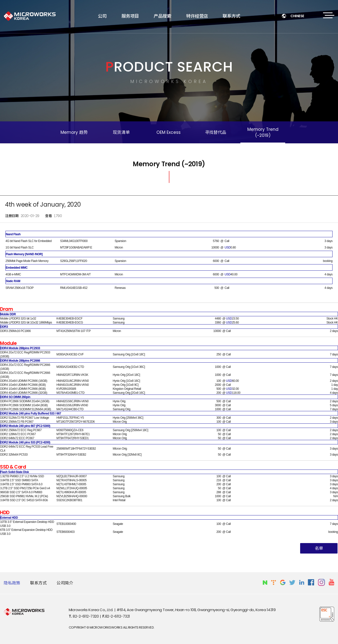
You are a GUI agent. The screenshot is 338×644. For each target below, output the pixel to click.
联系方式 (231, 16)
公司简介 (65, 583)
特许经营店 (197, 16)
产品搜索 (162, 16)
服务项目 (130, 16)
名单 (319, 548)
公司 (102, 16)
